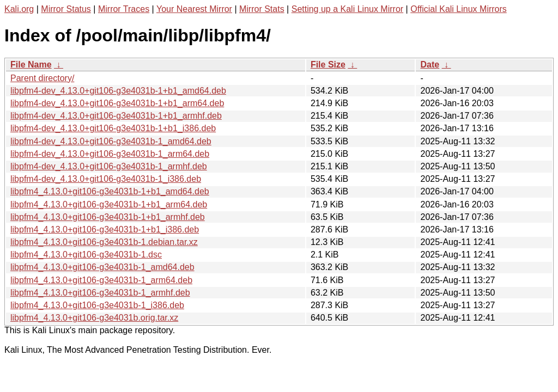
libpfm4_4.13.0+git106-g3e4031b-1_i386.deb (97, 305)
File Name (31, 65)
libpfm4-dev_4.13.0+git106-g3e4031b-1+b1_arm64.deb (117, 103)
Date (430, 65)
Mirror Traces (124, 9)
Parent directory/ (42, 78)
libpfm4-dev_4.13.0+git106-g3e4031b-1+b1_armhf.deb (116, 116)
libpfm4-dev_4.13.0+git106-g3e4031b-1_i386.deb (106, 179)
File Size (328, 65)
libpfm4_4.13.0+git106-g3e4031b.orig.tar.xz (94, 318)
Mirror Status (66, 9)
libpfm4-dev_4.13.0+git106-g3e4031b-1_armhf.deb (109, 166)
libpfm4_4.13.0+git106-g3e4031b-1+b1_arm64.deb (109, 204)
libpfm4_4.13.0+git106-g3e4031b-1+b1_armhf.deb (108, 217)
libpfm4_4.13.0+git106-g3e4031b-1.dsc (86, 255)
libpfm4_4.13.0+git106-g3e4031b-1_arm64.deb (101, 280)
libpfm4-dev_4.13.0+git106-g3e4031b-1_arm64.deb (110, 154)
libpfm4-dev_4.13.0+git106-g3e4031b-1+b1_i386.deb (113, 128)
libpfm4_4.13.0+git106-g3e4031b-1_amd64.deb (102, 267)
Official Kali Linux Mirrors (459, 9)
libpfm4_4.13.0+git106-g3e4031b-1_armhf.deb (100, 293)
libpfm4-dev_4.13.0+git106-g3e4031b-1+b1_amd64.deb (118, 91)
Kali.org (19, 9)
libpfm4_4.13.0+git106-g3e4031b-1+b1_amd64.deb (110, 191)
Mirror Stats (262, 9)
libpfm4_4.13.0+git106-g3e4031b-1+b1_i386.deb (105, 229)
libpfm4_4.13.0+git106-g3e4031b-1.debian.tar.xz (104, 242)
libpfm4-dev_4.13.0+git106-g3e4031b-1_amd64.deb (111, 141)
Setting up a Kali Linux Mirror (347, 9)
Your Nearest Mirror (194, 9)
